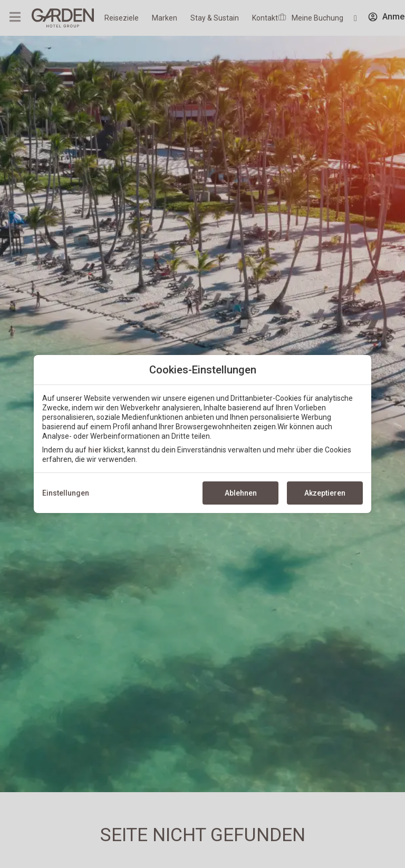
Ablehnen (241, 493)
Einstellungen (66, 493)
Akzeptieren (325, 493)
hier (95, 450)
